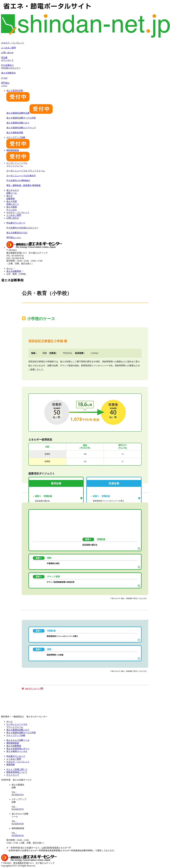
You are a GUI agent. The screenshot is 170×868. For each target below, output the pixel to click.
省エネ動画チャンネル (17, 751)
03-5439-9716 (18, 835)
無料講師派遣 (13, 743)
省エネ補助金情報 (15, 133)
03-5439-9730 (18, 824)
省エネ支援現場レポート (18, 749)
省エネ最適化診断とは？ (18, 123)
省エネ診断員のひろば (17, 233)
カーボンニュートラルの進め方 (21, 176)
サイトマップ (13, 775)
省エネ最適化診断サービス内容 (21, 118)
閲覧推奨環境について (17, 772)
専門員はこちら (14, 238)
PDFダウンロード (32, 689)
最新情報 (11, 765)
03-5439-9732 (18, 795)
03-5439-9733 (18, 809)
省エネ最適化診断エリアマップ (21, 128)
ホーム (9, 268)
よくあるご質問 (8, 48)
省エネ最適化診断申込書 (29, 113)
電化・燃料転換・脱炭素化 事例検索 (23, 185)
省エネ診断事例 (14, 271)
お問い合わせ (7, 53)
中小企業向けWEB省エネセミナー (22, 228)
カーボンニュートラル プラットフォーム (26, 171)
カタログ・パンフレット (13, 43)
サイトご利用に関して (17, 769)
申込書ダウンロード (16, 223)
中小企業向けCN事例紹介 (18, 180)
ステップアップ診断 (16, 735)
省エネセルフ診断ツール (18, 740)
